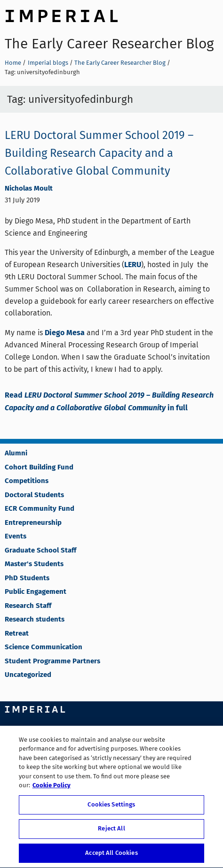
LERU (133, 265)
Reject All (111, 830)
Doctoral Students (34, 495)
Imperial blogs (48, 63)
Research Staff (28, 606)
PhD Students (27, 578)
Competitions (27, 481)
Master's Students (34, 564)
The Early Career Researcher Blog (109, 44)
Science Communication (44, 647)
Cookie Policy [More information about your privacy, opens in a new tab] (52, 787)
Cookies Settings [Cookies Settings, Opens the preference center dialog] (111, 806)
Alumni (16, 453)
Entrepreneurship (33, 523)
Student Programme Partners (52, 661)
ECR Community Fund (40, 509)
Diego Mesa (65, 333)
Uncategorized (28, 675)
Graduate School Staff (40, 551)
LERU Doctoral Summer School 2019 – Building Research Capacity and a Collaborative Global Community (99, 153)
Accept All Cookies (111, 855)
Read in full (109, 402)
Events (16, 537)
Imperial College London (61, 15)
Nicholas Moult (29, 189)
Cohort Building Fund (39, 468)
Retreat (17, 634)
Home (13, 63)
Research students (35, 620)
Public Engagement (36, 592)
